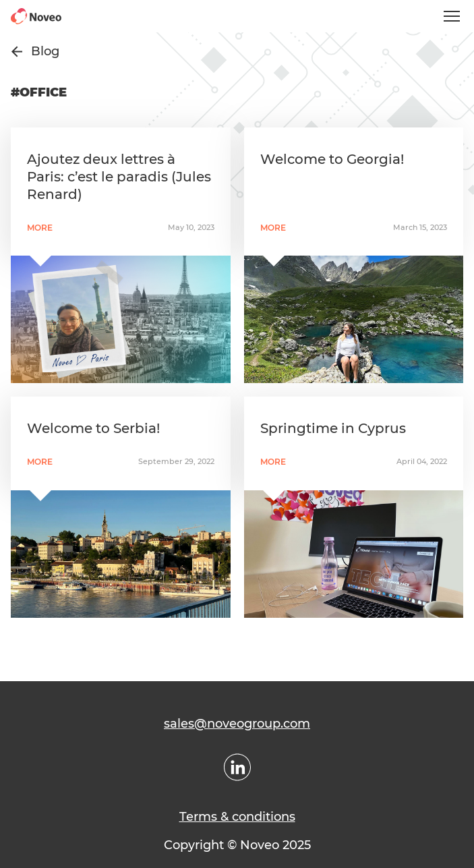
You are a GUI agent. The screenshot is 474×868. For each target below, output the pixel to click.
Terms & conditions (237, 817)
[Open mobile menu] (452, 16)
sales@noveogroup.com (237, 724)
